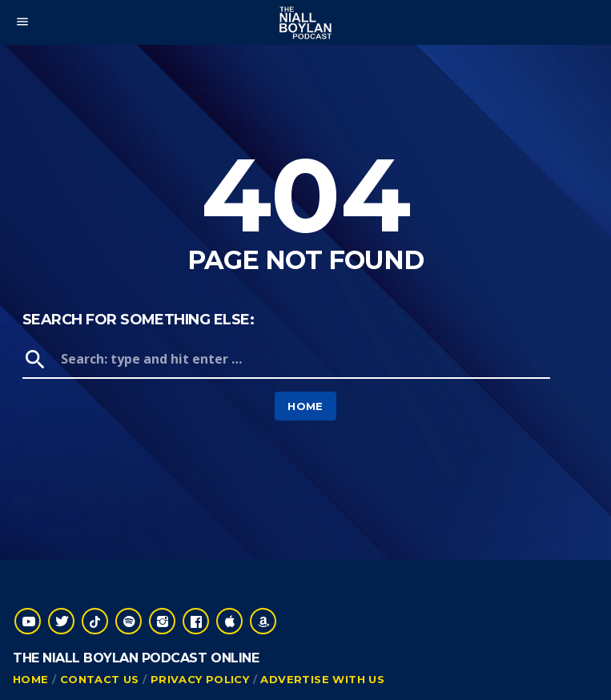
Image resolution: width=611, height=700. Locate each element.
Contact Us (100, 679)
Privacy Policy (200, 679)
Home (305, 406)
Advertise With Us (322, 679)
